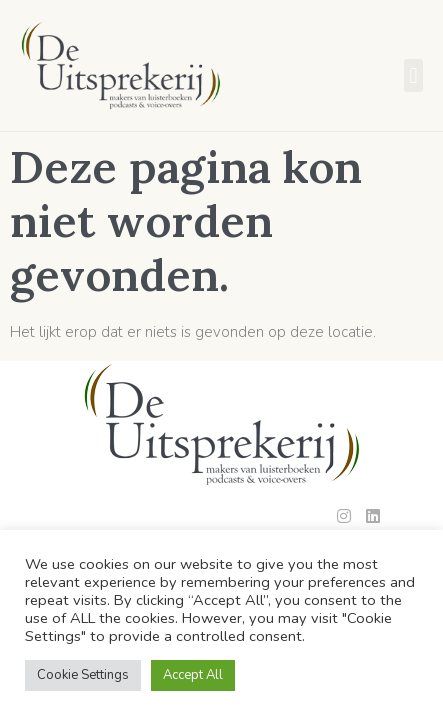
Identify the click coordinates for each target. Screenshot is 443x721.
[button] (413, 75)
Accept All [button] (193, 675)
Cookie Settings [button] (83, 675)
